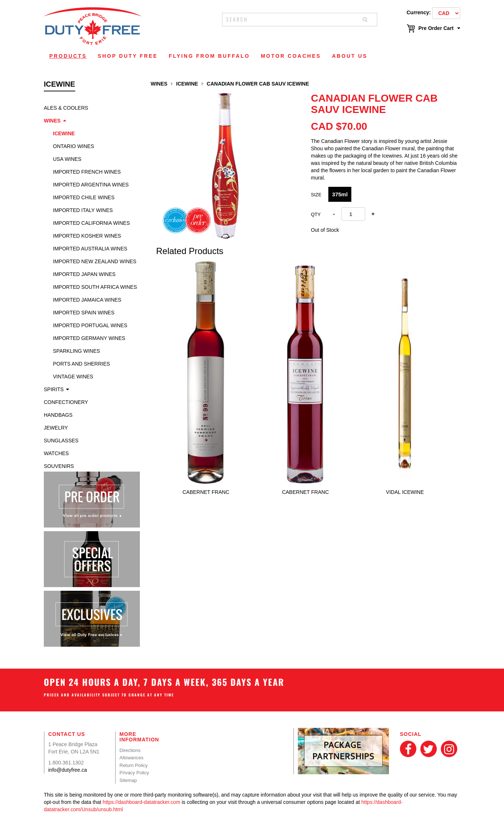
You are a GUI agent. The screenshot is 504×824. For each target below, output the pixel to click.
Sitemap (128, 780)
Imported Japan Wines (84, 274)
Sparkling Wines (77, 351)
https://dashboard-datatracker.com (141, 802)
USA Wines (67, 159)
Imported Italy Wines (83, 210)
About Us (350, 56)
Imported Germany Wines (89, 338)
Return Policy (133, 765)
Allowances (131, 758)
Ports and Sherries (81, 364)
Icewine (64, 133)
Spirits (54, 389)
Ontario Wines (74, 146)
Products (68, 56)
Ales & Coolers (66, 108)
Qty (316, 214)
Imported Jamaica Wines (87, 300)
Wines (52, 121)
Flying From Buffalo (209, 56)
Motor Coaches (291, 56)
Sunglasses (61, 441)
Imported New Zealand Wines (95, 261)
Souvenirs (59, 466)
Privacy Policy (134, 773)
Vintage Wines (73, 377)
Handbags (58, 415)
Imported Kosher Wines (87, 236)
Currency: (419, 12)
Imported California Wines (91, 223)
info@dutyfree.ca (68, 770)
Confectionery (66, 402)
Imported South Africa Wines (95, 287)
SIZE (316, 195)
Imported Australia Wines (90, 249)
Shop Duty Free (128, 56)
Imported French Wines (87, 172)
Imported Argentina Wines (91, 185)
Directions (130, 750)
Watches (56, 453)
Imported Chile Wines (84, 197)
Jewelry (56, 428)
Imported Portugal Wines (90, 325)
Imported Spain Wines (84, 313)
